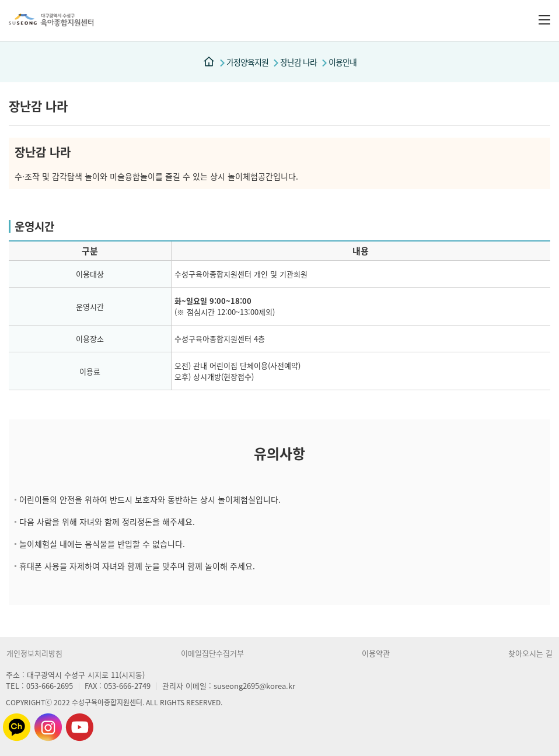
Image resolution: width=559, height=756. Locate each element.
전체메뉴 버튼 (544, 20)
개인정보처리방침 (34, 653)
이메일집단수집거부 (212, 653)
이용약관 (376, 653)
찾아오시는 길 (530, 653)
